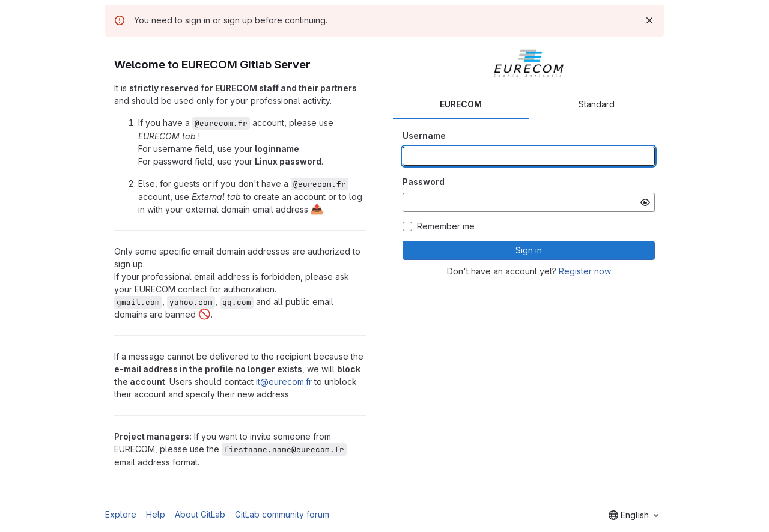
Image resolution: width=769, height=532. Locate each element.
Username (424, 135)
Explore (121, 514)
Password (424, 182)
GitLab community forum (282, 514)
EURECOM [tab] (461, 104)
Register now (585, 271)
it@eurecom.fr (284, 382)
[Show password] (645, 202)
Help (156, 514)
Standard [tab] (597, 104)
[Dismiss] (649, 20)
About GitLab (200, 514)
